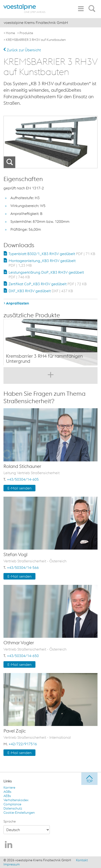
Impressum (12, 864)
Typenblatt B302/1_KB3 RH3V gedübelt (52, 254)
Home (10, 33)
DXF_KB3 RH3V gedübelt (41, 291)
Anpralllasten (17, 303)
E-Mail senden (19, 488)
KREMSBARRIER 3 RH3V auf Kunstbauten (36, 40)
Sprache (10, 821)
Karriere (9, 787)
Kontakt (82, 860)
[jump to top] (89, 779)
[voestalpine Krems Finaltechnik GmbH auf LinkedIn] (9, 845)
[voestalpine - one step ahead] (24, 8)
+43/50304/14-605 (23, 479)
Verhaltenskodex (16, 800)
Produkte (26, 33)
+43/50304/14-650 (23, 656)
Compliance (12, 804)
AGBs (7, 792)
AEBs (7, 796)
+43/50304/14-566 (23, 567)
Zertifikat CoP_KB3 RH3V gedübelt (48, 284)
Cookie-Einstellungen (19, 813)
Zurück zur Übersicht (22, 50)
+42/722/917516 (23, 744)
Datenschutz (13, 808)
